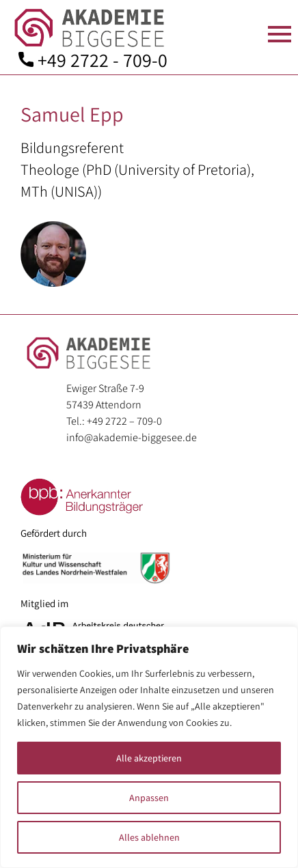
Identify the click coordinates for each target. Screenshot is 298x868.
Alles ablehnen (149, 837)
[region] (149, 747)
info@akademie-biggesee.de (132, 437)
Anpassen (149, 798)
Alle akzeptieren (149, 758)
